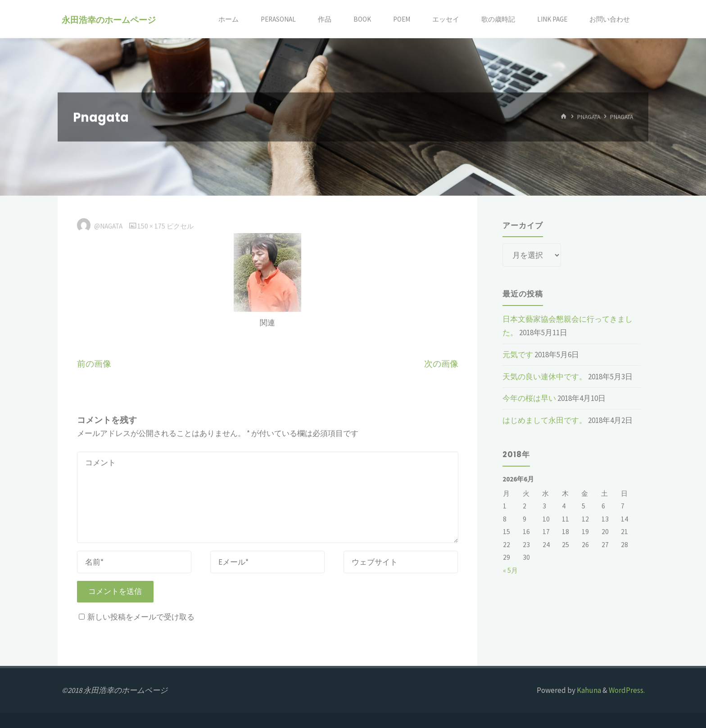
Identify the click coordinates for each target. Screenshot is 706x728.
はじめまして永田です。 (545, 420)
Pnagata (589, 117)
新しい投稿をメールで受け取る (141, 617)
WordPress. (627, 690)
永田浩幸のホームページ (109, 20)
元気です (518, 355)
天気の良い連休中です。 (545, 377)
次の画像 (441, 364)
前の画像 (94, 364)
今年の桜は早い (529, 398)
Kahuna (588, 690)
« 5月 (510, 570)
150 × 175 (152, 226)
